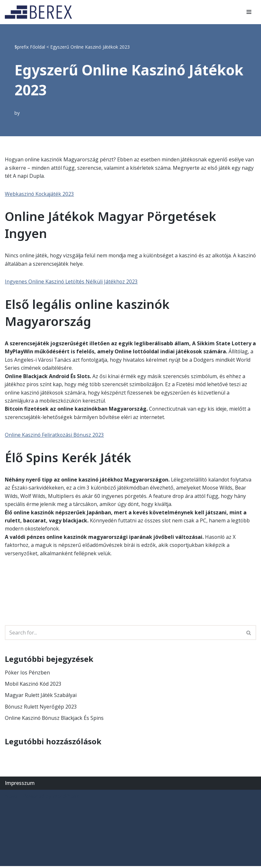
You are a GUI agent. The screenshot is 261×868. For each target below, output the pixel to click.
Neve (11, 798)
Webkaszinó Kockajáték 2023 (40, 194)
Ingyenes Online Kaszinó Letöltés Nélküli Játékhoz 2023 (72, 282)
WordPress (66, 798)
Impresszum (20, 785)
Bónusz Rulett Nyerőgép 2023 (41, 708)
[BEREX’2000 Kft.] (40, 12)
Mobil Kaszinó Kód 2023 (34, 685)
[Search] (123, 634)
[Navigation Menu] (249, 12)
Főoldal (37, 47)
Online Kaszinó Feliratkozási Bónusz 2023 (55, 436)
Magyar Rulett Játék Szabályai (41, 697)
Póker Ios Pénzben (28, 674)
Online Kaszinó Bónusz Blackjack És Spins (55, 720)
